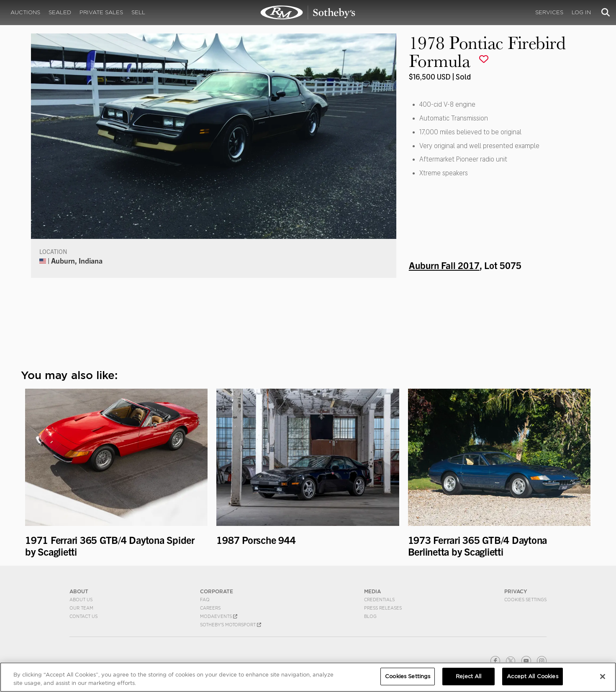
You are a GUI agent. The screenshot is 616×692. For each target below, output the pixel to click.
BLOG (370, 616)
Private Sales (101, 12)
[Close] (603, 677)
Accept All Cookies (532, 676)
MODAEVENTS (219, 616)
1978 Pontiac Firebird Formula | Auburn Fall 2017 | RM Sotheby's (308, 13)
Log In (581, 12)
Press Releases (383, 608)
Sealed (60, 12)
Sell (138, 12)
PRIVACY (516, 591)
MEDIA (372, 591)
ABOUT (79, 591)
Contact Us (83, 616)
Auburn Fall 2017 (444, 265)
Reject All (468, 676)
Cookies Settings (525, 600)
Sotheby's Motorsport (231, 625)
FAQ (205, 600)
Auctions (25, 12)
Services (549, 12)
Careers (210, 608)
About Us (81, 600)
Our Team (81, 608)
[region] (308, 677)
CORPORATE (217, 591)
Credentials (379, 600)
